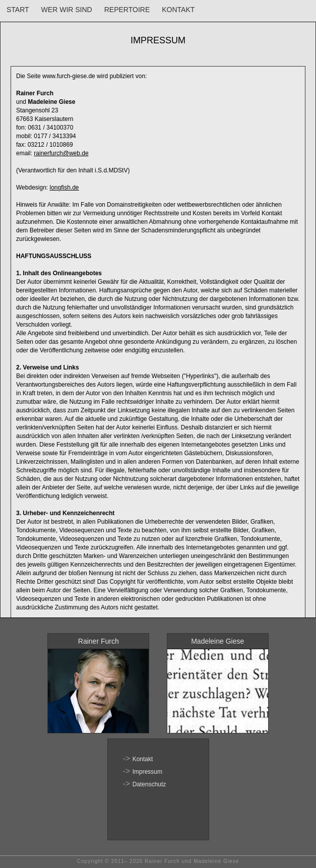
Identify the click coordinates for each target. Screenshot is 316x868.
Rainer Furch (99, 641)
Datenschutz (149, 784)
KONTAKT (178, 10)
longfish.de (65, 188)
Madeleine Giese (217, 641)
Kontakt (143, 759)
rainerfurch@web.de (61, 153)
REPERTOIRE (127, 10)
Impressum (147, 772)
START (18, 10)
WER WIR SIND (67, 10)
